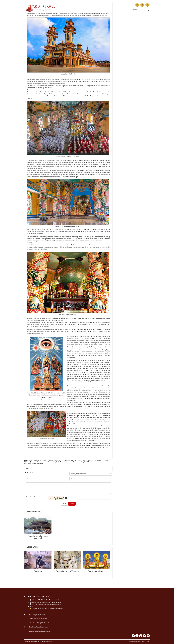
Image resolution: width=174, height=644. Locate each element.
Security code (31, 497)
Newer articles (34, 512)
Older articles (33, 547)
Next (108, 561)
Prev (26, 561)
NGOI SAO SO (144, 642)
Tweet (27, 468)
